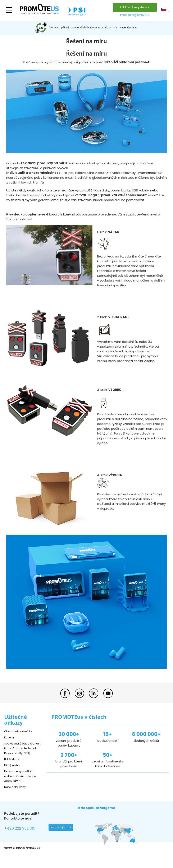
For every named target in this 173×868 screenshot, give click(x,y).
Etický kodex (13, 770)
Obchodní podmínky (20, 731)
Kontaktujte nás (62, 833)
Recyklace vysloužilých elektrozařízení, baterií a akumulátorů (23, 781)
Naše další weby (17, 792)
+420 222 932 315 (23, 834)
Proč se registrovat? (134, 15)
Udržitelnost (13, 764)
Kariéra (10, 737)
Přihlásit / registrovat (134, 7)
